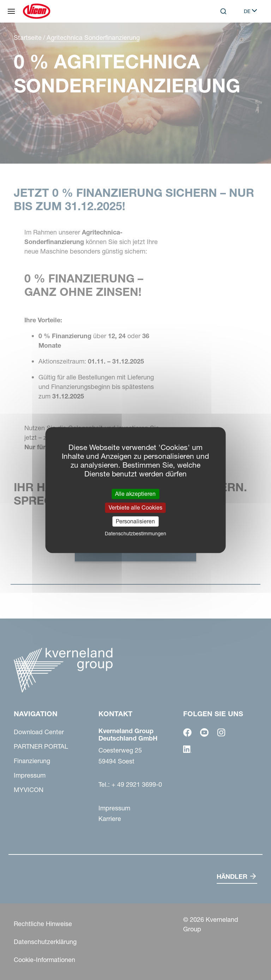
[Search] (223, 11)
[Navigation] (11, 11)
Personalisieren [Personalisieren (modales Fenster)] (135, 521)
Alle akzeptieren (135, 494)
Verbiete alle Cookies (135, 507)
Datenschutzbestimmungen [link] (135, 534)
